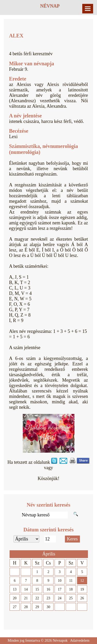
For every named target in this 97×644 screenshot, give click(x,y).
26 (82, 598)
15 (37, 589)
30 (48, 607)
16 (48, 589)
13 (15, 589)
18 (71, 589)
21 (26, 598)
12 (82, 581)
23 (48, 598)
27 (15, 607)
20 (15, 598)
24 (60, 598)
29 (37, 607)
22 (37, 598)
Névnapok (60, 641)
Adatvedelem (80, 641)
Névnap (50, 6)
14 (26, 589)
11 (71, 581)
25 (71, 598)
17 (60, 589)
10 (60, 581)
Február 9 (18, 69)
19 (82, 589)
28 (26, 607)
